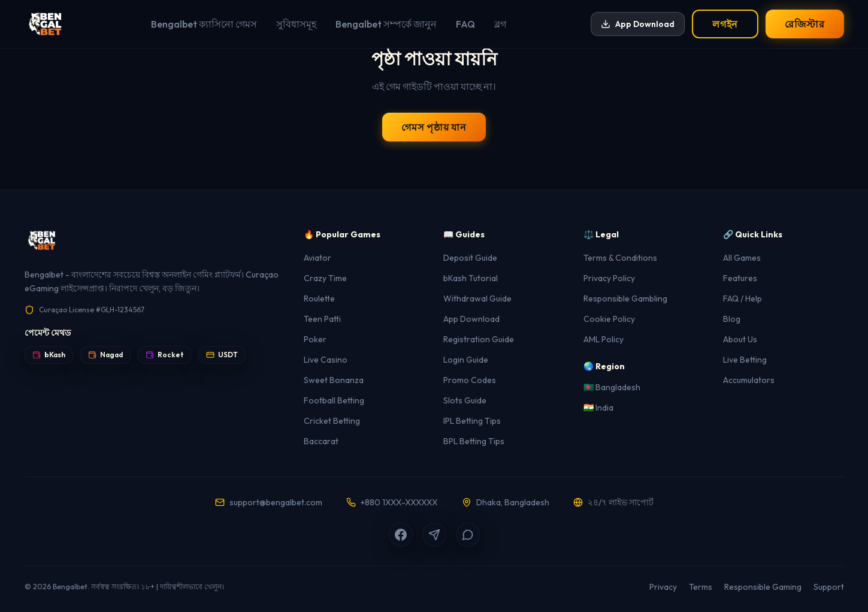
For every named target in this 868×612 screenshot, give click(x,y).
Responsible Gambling (625, 299)
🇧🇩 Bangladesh (612, 387)
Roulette (319, 299)
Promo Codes (470, 380)
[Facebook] (401, 535)
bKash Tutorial (471, 278)
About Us (740, 339)
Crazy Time (325, 278)
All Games (742, 258)
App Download (638, 24)
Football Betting (334, 400)
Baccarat (321, 441)
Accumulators (749, 380)
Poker (315, 339)
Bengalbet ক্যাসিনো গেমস (204, 24)
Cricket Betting (332, 421)
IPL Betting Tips (472, 421)
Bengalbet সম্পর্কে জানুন (386, 24)
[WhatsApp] (468, 535)
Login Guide (466, 360)
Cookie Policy (609, 319)
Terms (701, 587)
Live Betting (745, 360)
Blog (732, 319)
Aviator (317, 258)
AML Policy (604, 339)
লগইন (725, 24)
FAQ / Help (743, 299)
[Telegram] (434, 535)
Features (740, 278)
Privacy (663, 587)
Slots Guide (465, 400)
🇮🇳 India (598, 408)
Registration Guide (479, 339)
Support (829, 587)
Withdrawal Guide (477, 299)
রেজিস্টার (805, 24)
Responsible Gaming (763, 587)
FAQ (465, 24)
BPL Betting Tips (474, 441)
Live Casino (326, 360)
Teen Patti (322, 319)
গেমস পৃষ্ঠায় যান (434, 127)
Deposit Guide (470, 258)
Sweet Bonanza (334, 380)
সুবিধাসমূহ (296, 24)
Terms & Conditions (620, 258)
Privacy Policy (609, 278)
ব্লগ (500, 24)
